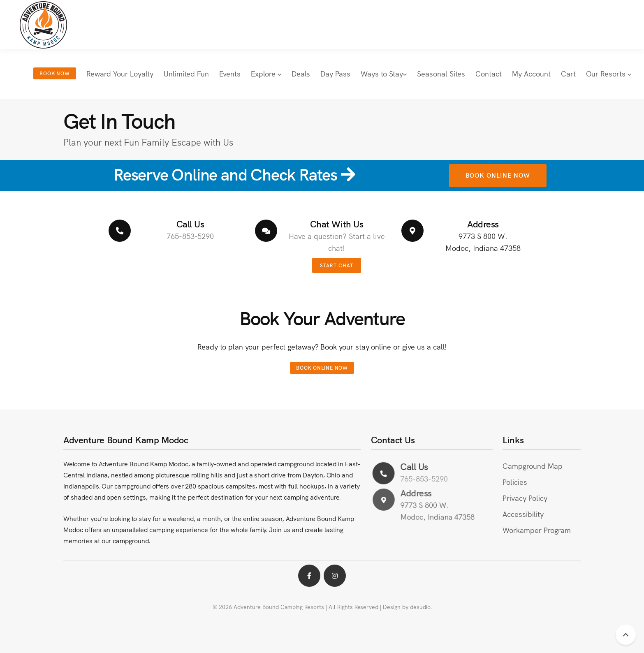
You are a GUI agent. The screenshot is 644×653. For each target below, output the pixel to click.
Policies (515, 482)
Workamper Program (536, 530)
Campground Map (532, 466)
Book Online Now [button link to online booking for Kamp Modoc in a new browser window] (498, 175)
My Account (531, 73)
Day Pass (335, 73)
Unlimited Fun (186, 73)
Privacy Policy (525, 498)
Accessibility (523, 514)
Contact (489, 73)
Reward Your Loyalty (120, 73)
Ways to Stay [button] (384, 73)
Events (230, 73)
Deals (301, 73)
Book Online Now (322, 367)
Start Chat (337, 265)
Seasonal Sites (441, 73)
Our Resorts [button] (609, 73)
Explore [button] (266, 73)
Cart (568, 73)
